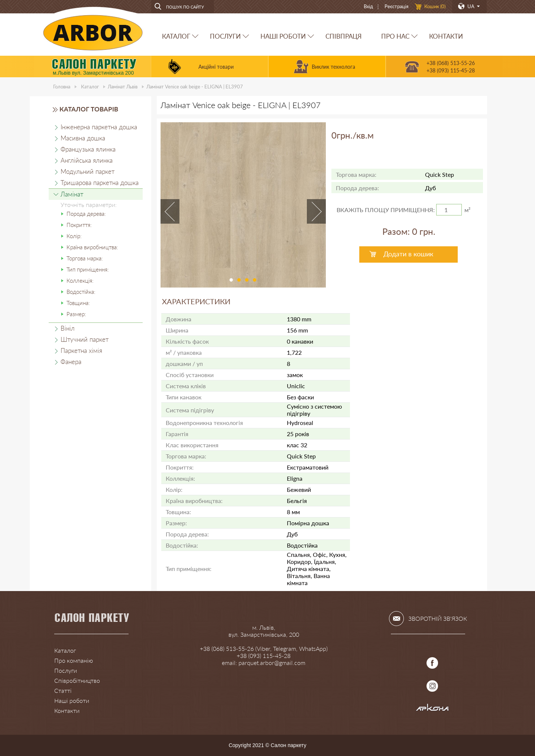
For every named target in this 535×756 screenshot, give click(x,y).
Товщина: (78, 303)
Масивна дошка (83, 138)
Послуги (66, 670)
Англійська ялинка (87, 160)
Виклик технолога (333, 67)
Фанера (71, 362)
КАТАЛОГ (176, 36)
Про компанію (74, 660)
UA (471, 6)
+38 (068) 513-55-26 (451, 63)
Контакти (67, 710)
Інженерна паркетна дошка (99, 127)
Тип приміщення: (88, 269)
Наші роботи (72, 700)
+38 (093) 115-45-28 (451, 70)
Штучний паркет (85, 339)
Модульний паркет (87, 171)
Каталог (90, 87)
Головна (62, 87)
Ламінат (123, 87)
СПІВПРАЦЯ (343, 36)
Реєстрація (396, 6)
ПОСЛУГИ (225, 36)
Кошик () (435, 6)
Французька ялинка (88, 149)
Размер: (76, 314)
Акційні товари (216, 67)
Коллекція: (80, 280)
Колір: (74, 236)
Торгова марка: (85, 258)
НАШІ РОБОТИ (283, 36)
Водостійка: (81, 292)
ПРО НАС (395, 36)
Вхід (368, 6)
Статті (63, 690)
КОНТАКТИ (446, 36)
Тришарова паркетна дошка (100, 183)
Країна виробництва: (92, 247)
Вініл (68, 328)
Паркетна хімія (81, 351)
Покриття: (79, 225)
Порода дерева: (86, 214)
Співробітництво (77, 680)
